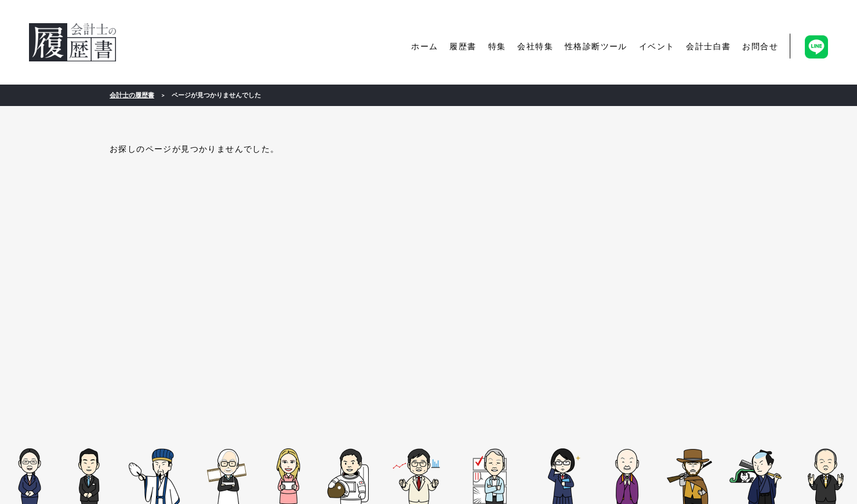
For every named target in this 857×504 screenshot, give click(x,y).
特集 (497, 46)
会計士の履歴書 (72, 42)
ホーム (424, 46)
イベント (657, 46)
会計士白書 (708, 46)
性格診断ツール (596, 46)
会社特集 (535, 46)
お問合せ (760, 46)
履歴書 (463, 46)
